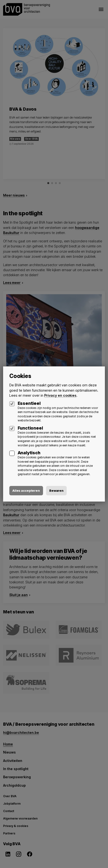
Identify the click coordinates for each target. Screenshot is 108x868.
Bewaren (56, 491)
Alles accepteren (26, 491)
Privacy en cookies (60, 395)
